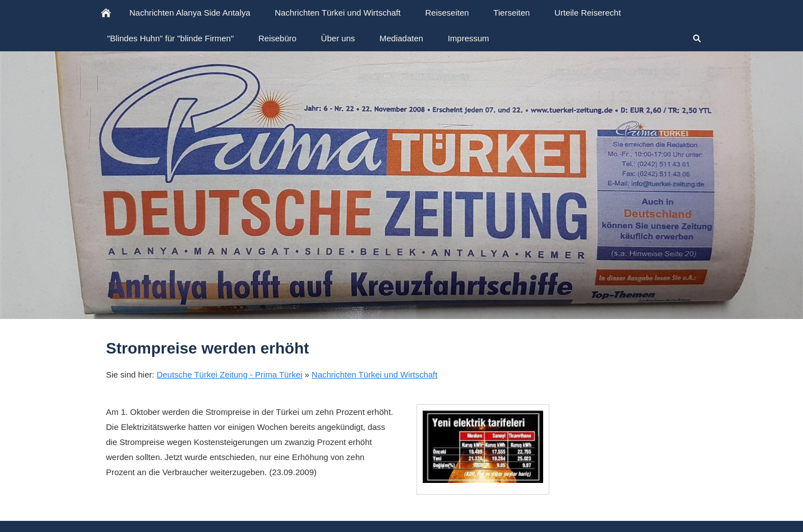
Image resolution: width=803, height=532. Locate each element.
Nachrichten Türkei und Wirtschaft (375, 374)
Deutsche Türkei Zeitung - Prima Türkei (229, 374)
